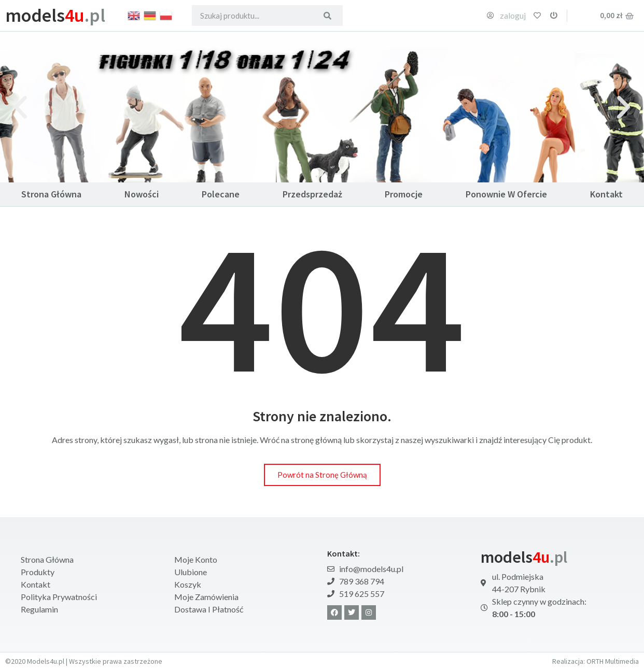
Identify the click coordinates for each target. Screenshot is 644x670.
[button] (20, 107)
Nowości (142, 194)
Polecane (221, 194)
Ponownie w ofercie (506, 194)
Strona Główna (51, 194)
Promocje (404, 194)
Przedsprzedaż (312, 194)
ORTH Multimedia (613, 661)
